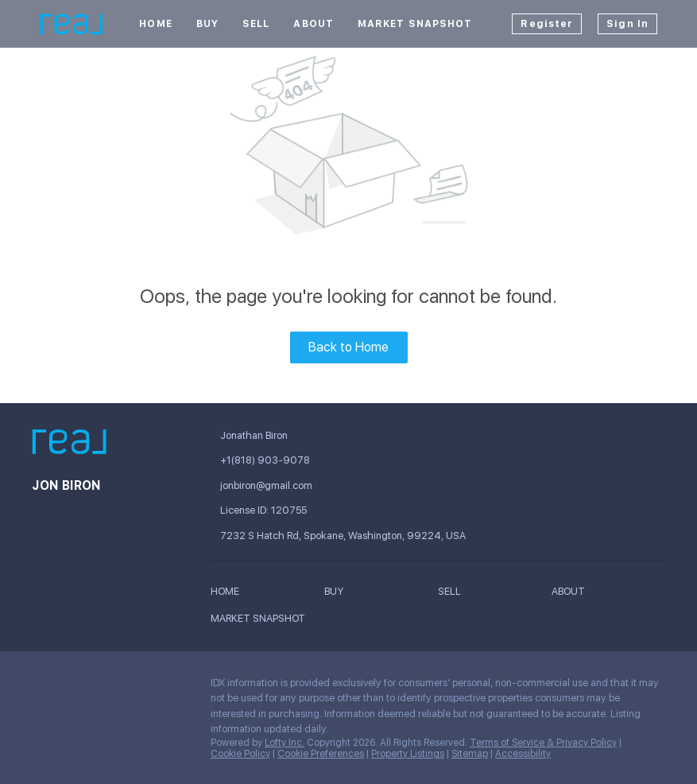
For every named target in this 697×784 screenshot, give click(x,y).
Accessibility (523, 754)
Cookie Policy (240, 754)
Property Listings (408, 754)
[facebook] (44, 687)
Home (155, 24)
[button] (229, 594)
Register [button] (547, 24)
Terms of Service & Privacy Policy (543, 743)
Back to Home (348, 347)
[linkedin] (76, 687)
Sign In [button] (627, 24)
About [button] (314, 24)
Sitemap (470, 754)
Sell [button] (256, 24)
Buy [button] (207, 24)
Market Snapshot (415, 24)
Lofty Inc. (285, 743)
